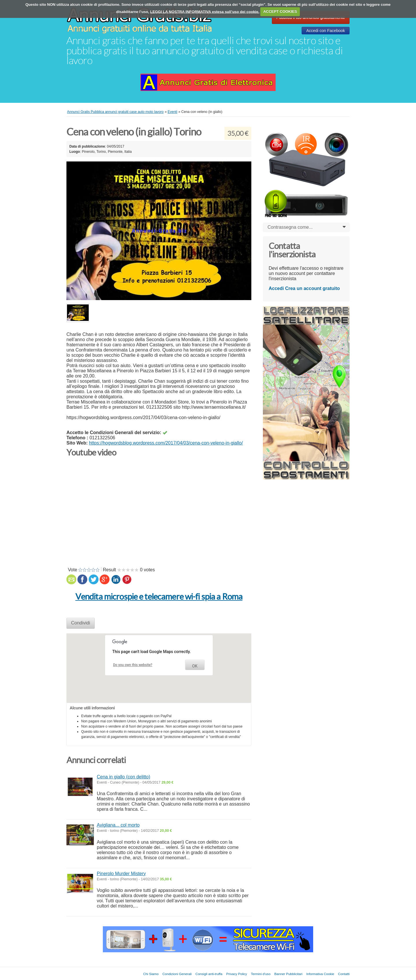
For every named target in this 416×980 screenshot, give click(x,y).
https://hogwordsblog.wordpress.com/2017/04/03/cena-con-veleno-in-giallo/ (166, 443)
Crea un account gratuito (312, 288)
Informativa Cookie (320, 974)
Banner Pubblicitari (288, 974)
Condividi (81, 623)
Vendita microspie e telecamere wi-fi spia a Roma (159, 597)
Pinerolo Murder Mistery (121, 874)
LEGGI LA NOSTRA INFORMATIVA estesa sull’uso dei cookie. (205, 11)
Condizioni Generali (177, 974)
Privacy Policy (237, 974)
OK (195, 666)
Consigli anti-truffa (209, 974)
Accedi (276, 288)
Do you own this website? (133, 665)
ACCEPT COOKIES (280, 11)
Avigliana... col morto (118, 825)
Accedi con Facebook (326, 31)
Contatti (344, 974)
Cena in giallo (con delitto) (123, 777)
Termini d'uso (261, 974)
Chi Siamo (151, 974)
